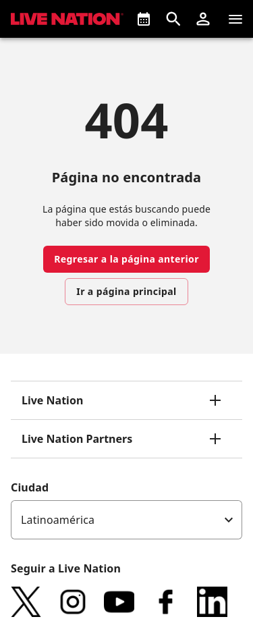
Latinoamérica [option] (58, 520)
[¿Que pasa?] (144, 19)
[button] (203, 19)
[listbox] (126, 520)
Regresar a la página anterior (126, 259)
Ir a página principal (126, 291)
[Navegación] (235, 19)
